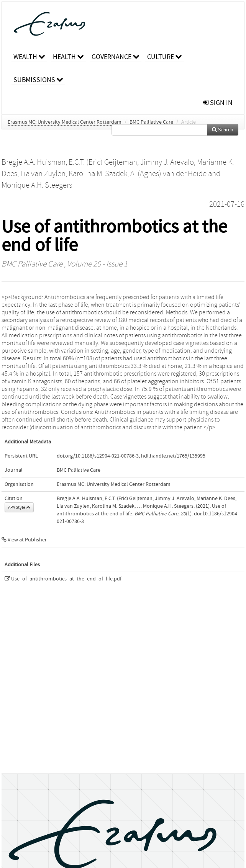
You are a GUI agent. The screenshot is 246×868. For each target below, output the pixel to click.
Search (223, 130)
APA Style (19, 507)
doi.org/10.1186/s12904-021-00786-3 (98, 456)
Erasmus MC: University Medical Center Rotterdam (65, 122)
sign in (218, 103)
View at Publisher (24, 540)
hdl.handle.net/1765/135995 (173, 456)
